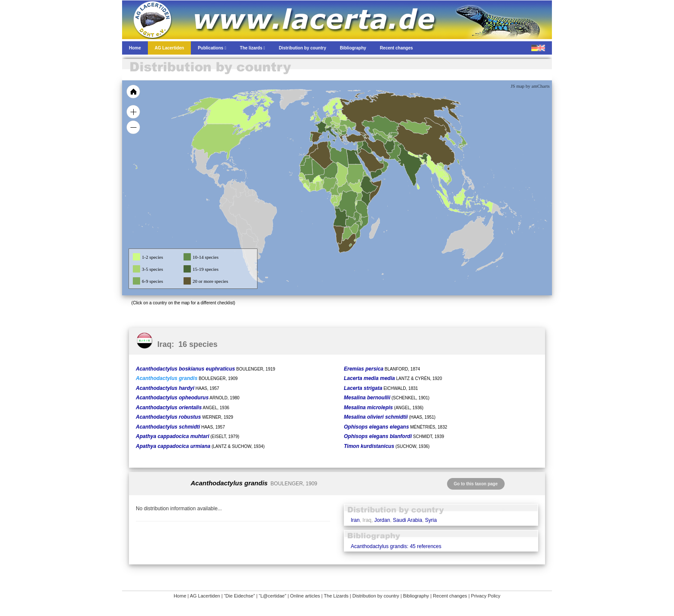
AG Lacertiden (205, 596)
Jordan (382, 520)
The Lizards (336, 596)
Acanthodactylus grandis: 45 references (396, 546)
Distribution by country (376, 596)
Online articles (305, 596)
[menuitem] (381, 161)
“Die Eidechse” (239, 596)
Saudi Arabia (407, 520)
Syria (431, 520)
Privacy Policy (486, 596)
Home (180, 596)
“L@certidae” (273, 596)
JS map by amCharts (530, 86)
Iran (355, 520)
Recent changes (450, 596)
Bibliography (416, 596)
